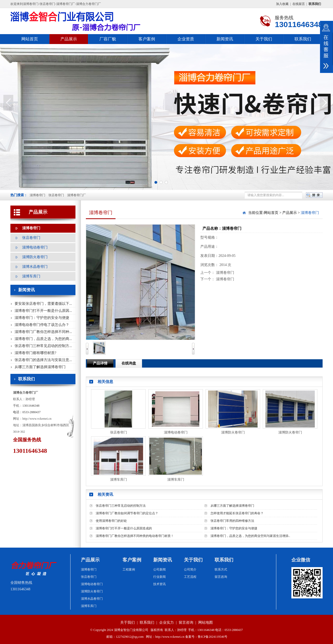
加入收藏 (282, 4)
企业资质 (186, 39)
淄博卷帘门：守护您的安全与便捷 (42, 318)
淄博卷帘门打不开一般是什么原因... (43, 311)
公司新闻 (159, 569)
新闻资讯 (225, 39)
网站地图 (206, 623)
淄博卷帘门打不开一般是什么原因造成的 (124, 528)
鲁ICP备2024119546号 (213, 637)
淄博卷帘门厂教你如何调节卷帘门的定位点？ (127, 513)
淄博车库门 (31, 276)
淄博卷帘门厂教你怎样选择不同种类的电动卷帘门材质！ (135, 536)
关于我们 (264, 39)
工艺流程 (190, 577)
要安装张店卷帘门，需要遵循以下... (43, 304)
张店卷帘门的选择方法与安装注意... (43, 360)
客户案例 (147, 39)
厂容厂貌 (108, 39)
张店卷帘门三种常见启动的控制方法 (121, 506)
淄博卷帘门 (37, 195)
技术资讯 (159, 584)
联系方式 (221, 569)
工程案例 (129, 569)
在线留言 (299, 4)
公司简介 (190, 569)
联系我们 (303, 39)
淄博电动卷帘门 (35, 247)
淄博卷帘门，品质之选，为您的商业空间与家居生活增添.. (250, 536)
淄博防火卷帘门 (35, 257)
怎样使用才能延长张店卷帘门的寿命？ (237, 513)
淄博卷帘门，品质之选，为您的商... (43, 339)
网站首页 (30, 39)
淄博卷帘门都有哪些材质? (35, 353)
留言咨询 (221, 577)
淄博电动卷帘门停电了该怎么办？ (42, 325)
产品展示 (69, 39)
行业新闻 (159, 577)
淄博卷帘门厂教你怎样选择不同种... (43, 332)
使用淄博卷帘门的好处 (111, 521)
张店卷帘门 (56, 195)
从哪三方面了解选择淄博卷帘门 (40, 367)
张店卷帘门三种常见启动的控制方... (43, 346)
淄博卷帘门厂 (76, 195)
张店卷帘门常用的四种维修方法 (232, 521)
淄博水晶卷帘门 (35, 267)
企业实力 (166, 623)
